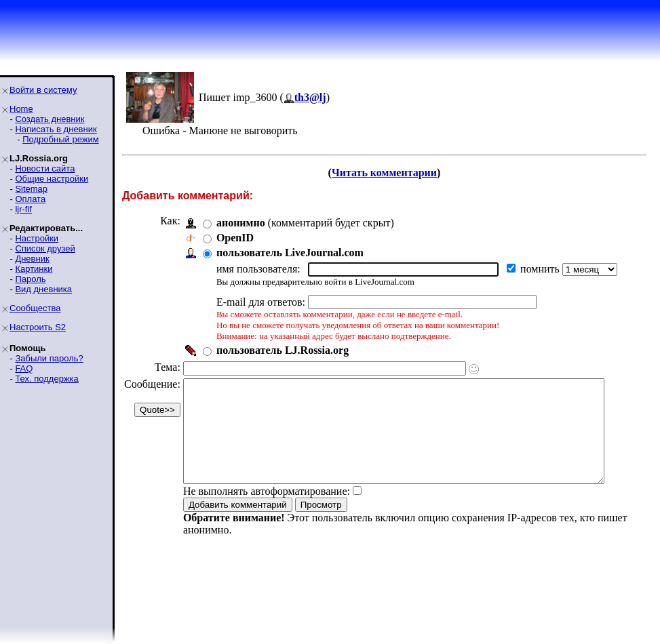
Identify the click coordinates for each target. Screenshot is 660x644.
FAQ (24, 368)
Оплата (30, 199)
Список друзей (45, 248)
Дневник (32, 259)
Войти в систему (43, 90)
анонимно (241, 223)
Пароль (30, 279)
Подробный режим (60, 139)
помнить (541, 269)
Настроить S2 (38, 327)
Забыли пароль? (49, 358)
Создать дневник (50, 119)
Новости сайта (45, 168)
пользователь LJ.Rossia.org (283, 350)
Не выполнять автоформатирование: (267, 511)
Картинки (34, 269)
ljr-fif (23, 209)
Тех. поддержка (46, 379)
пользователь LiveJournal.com (290, 253)
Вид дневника (43, 289)
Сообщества (35, 308)
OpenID (235, 238)
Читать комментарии (390, 173)
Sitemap (31, 189)
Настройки (37, 238)
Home (21, 109)
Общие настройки (52, 179)
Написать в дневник (56, 129)
